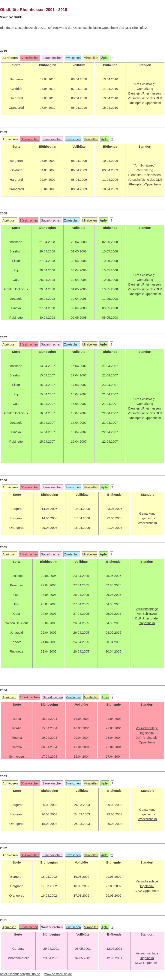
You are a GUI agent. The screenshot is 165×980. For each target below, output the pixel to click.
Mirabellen (91, 58)
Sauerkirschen (52, 58)
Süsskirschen (30, 58)
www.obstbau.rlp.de (58, 974)
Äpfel (105, 58)
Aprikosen (9, 220)
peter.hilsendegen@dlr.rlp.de (20, 974)
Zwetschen (73, 58)
